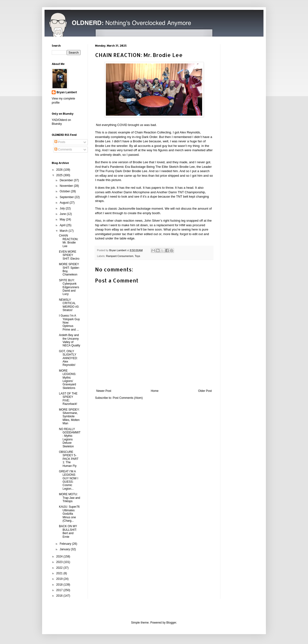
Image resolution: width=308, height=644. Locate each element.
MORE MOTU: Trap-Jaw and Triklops (70, 498)
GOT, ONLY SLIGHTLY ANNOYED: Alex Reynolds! (68, 358)
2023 (60, 562)
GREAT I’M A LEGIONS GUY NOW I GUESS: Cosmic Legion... (69, 480)
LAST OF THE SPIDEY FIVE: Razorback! (68, 399)
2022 (60, 568)
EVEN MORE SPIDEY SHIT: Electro (69, 255)
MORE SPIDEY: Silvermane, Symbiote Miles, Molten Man (69, 417)
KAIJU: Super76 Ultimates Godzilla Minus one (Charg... (69, 514)
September (67, 197)
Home (155, 391)
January (65, 549)
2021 (60, 573)
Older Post (205, 391)
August (65, 203)
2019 (60, 579)
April (63, 225)
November (67, 186)
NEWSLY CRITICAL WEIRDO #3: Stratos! (69, 305)
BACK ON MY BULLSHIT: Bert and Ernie (68, 531)
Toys (137, 256)
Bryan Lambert (67, 92)
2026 (60, 170)
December (67, 180)
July (63, 208)
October (65, 191)
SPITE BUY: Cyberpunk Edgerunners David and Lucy (69, 287)
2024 (60, 556)
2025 (60, 175)
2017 (60, 590)
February (66, 544)
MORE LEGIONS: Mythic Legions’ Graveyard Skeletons (68, 379)
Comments (63, 150)
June (63, 214)
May (63, 219)
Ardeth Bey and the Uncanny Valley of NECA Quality (70, 340)
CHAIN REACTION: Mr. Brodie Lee (69, 241)
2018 (60, 585)
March (64, 231)
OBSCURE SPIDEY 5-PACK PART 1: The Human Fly (69, 459)
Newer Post (104, 391)
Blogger (171, 623)
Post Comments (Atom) (128, 398)
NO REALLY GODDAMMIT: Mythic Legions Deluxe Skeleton (70, 438)
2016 (60, 596)
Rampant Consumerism (120, 256)
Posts (60, 142)
